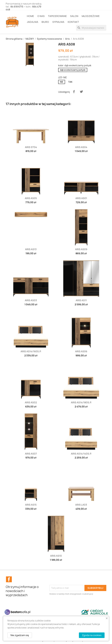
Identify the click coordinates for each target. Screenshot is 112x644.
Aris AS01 (81, 198)
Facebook (9, 579)
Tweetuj (81, 92)
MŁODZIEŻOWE (91, 16)
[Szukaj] (91, 28)
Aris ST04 (31, 147)
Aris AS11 (81, 300)
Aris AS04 (81, 147)
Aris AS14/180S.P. (81, 402)
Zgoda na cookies (92, 635)
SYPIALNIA (58, 22)
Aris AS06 (81, 351)
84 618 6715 (17, 7)
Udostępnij (74, 92)
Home (30, 16)
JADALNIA (33, 22)
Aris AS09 (81, 249)
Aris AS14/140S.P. (81, 454)
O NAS (41, 16)
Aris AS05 (31, 198)
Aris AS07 (31, 454)
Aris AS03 (31, 300)
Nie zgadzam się (20, 635)
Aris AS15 (31, 505)
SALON (74, 16)
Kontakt (73, 22)
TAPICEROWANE (57, 16)
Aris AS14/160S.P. (31, 351)
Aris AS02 (31, 402)
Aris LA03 (81, 505)
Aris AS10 (56, 556)
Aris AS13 (31, 249)
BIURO (45, 22)
